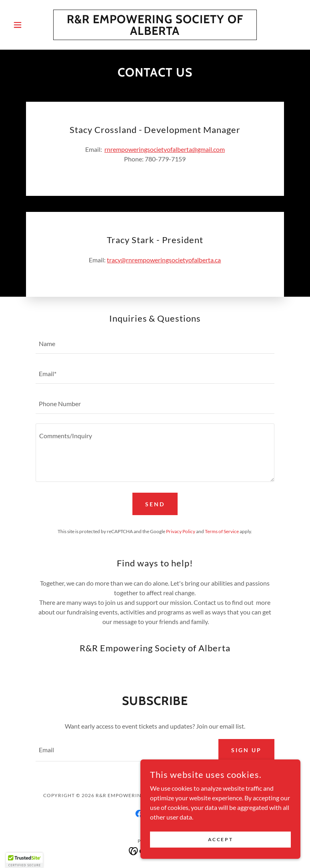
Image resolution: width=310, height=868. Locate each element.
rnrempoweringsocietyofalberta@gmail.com (165, 149)
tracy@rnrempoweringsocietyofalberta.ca (164, 260)
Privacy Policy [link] (181, 531)
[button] (31, 25)
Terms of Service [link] (222, 531)
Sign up (246, 750)
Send (155, 504)
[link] (155, 32)
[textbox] (155, 343)
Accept (220, 839)
